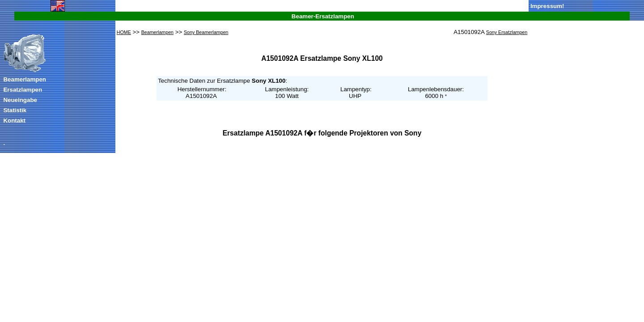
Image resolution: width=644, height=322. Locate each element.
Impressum (546, 6)
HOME (124, 32)
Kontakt (14, 121)
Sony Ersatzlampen (507, 32)
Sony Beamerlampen (206, 32)
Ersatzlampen (23, 90)
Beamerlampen (25, 79)
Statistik (15, 110)
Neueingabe (20, 100)
